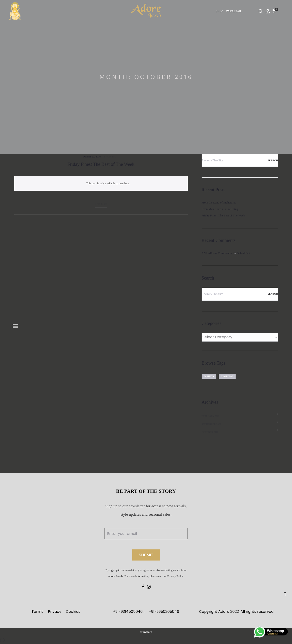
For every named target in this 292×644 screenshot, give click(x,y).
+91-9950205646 (164, 612)
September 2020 (211, 424)
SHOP (219, 11)
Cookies (73, 612)
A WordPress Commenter (217, 253)
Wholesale (234, 11)
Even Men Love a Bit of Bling (220, 209)
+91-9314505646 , (129, 612)
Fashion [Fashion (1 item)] (209, 376)
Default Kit (243, 253)
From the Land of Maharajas (219, 202)
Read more (101, 204)
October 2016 (210, 432)
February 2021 (211, 416)
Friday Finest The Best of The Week (101, 164)
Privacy (55, 612)
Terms (37, 612)
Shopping (110, 157)
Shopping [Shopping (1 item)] (227, 376)
